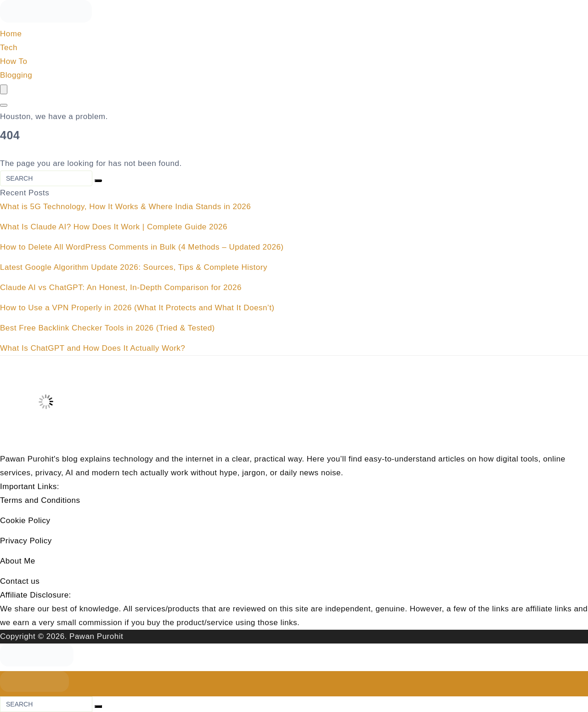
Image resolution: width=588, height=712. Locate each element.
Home (11, 34)
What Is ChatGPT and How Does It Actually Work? (93, 348)
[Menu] (4, 89)
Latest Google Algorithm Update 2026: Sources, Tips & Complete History (134, 267)
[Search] (4, 105)
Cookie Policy (25, 521)
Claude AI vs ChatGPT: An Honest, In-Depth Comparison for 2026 (121, 288)
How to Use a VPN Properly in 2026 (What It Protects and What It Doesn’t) (137, 308)
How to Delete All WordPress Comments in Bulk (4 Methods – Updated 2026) (142, 247)
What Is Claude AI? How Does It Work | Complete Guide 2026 (114, 227)
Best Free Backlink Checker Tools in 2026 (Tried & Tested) (107, 328)
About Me (18, 561)
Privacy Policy (26, 541)
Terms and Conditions (40, 500)
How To (14, 61)
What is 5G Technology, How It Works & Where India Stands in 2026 (125, 207)
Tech (9, 48)
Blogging (16, 75)
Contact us (20, 581)
